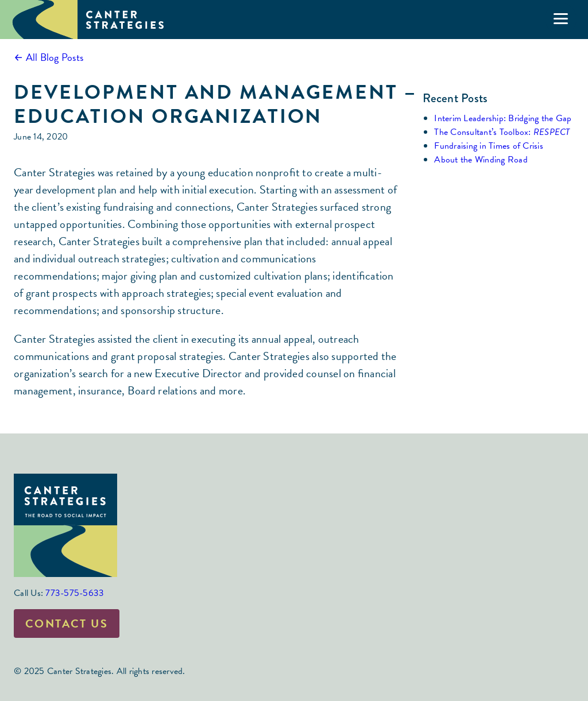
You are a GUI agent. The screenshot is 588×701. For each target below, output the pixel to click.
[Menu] (561, 19)
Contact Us (67, 623)
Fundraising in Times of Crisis (489, 146)
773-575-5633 (75, 593)
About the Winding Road (481, 160)
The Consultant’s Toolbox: (502, 132)
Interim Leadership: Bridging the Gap (503, 118)
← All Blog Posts (49, 57)
